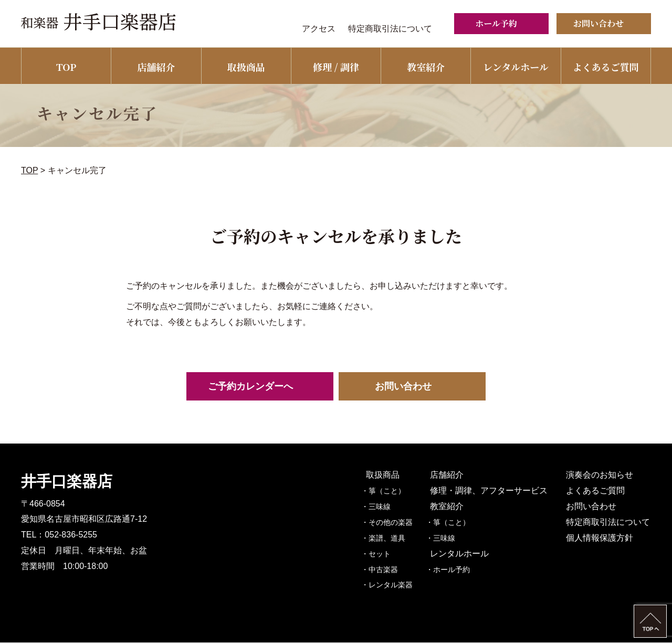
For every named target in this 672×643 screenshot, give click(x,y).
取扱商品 (246, 67)
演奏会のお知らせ (601, 475)
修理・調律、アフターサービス (496, 491)
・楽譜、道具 (394, 539)
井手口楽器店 (67, 482)
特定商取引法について (390, 29)
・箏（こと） (394, 491)
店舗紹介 (156, 67)
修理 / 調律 (336, 67)
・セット (387, 554)
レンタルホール (516, 67)
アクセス (319, 29)
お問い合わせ (592, 507)
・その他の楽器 (398, 523)
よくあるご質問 (606, 67)
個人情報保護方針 (601, 538)
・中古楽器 (391, 570)
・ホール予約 (459, 570)
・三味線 (387, 507)
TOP (66, 67)
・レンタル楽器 (398, 586)
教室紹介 (426, 67)
